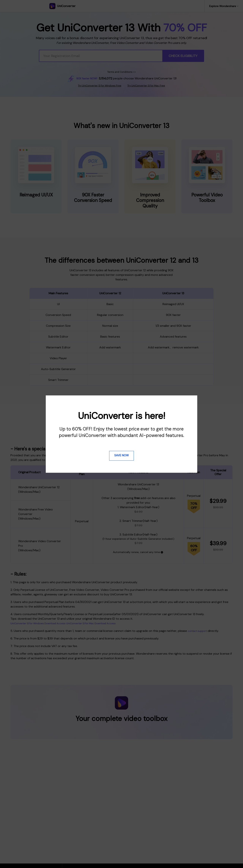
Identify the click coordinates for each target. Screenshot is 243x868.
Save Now (122, 456)
